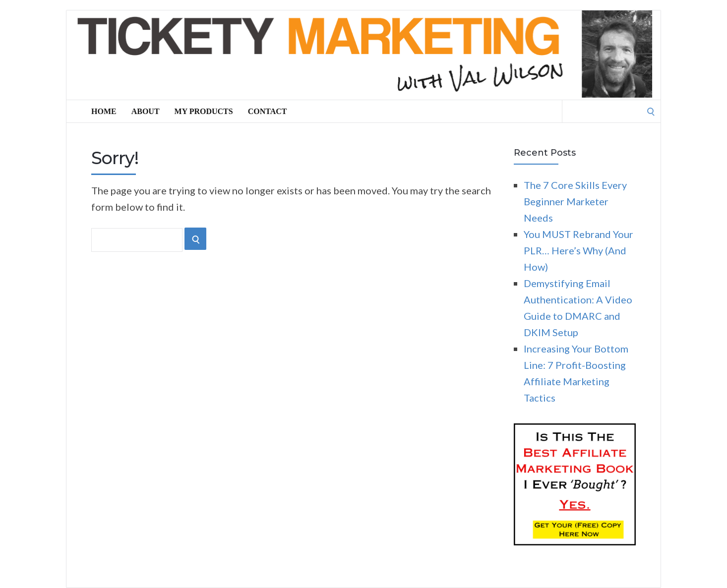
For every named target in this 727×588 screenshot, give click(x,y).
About (146, 111)
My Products (204, 111)
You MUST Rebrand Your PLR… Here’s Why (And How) (578, 250)
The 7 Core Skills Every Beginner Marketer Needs (575, 201)
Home (104, 111)
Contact (268, 111)
